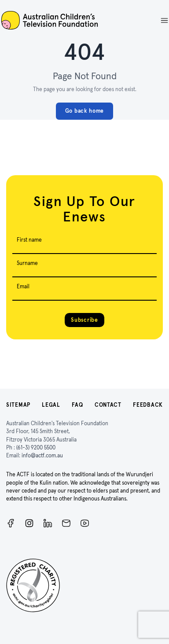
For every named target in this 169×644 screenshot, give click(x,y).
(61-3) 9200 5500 (36, 447)
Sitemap (18, 405)
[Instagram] (29, 523)
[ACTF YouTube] (85, 523)
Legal (51, 405)
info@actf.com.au (42, 455)
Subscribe (84, 320)
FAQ (77, 405)
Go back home (84, 111)
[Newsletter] (66, 523)
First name (29, 240)
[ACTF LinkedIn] (48, 523)
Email (23, 286)
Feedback (148, 405)
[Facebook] (11, 523)
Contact (108, 405)
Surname (27, 263)
